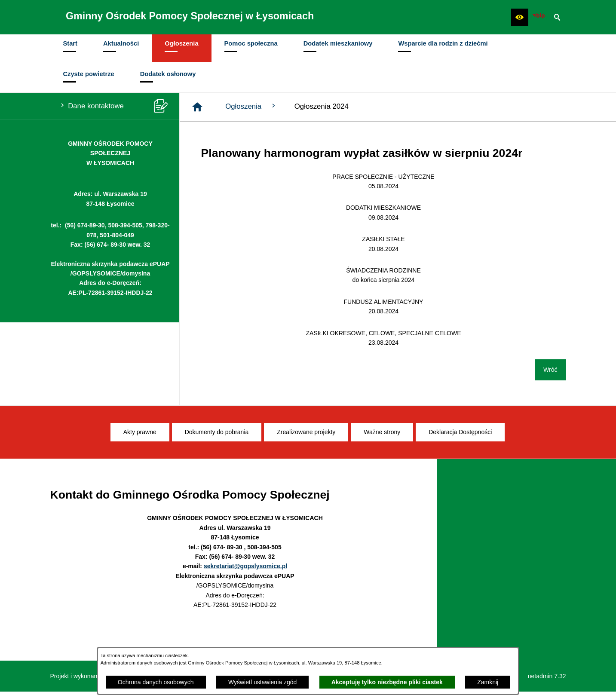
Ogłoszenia (251, 109)
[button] (520, 17)
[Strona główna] (197, 110)
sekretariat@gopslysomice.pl (245, 569)
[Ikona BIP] (539, 17)
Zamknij (488, 682)
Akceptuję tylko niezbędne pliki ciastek (387, 682)
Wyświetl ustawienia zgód (262, 682)
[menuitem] (70, 50)
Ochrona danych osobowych (156, 682)
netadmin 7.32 (547, 679)
